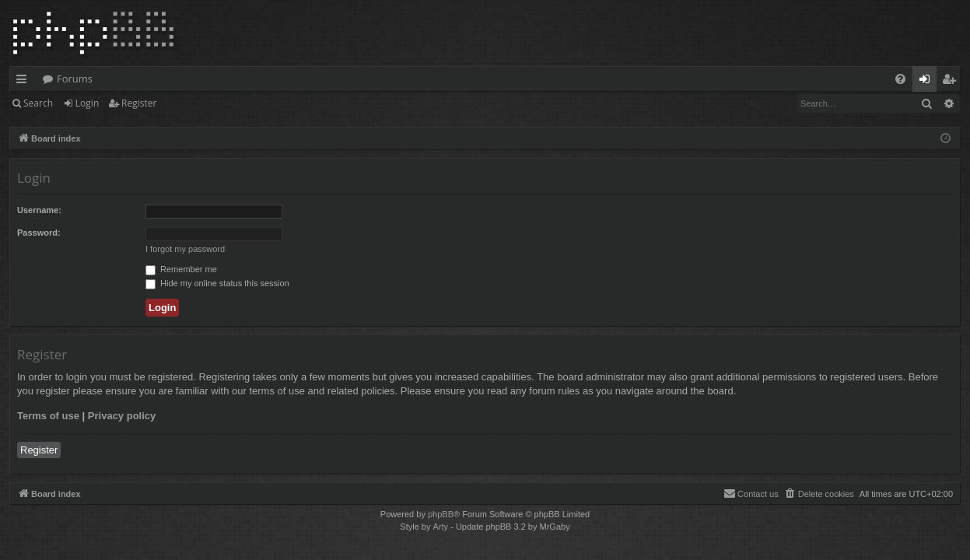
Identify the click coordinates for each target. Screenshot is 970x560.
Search (38, 103)
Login (87, 103)
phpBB (441, 514)
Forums (75, 79)
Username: (39, 210)
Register (139, 103)
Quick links (25, 82)
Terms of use (48, 416)
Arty (441, 527)
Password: (39, 233)
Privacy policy (122, 416)
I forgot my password (185, 249)
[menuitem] (900, 79)
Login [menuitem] (928, 82)
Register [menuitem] (952, 82)
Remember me (181, 269)
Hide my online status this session (217, 283)
